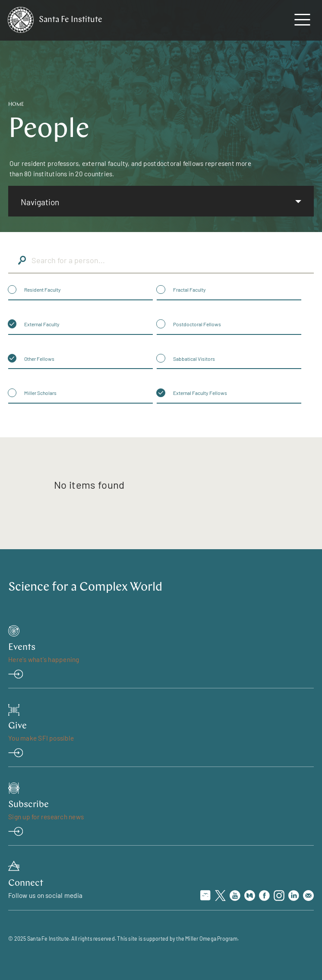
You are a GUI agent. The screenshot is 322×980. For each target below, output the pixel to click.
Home (16, 105)
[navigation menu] (302, 22)
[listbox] (161, 201)
